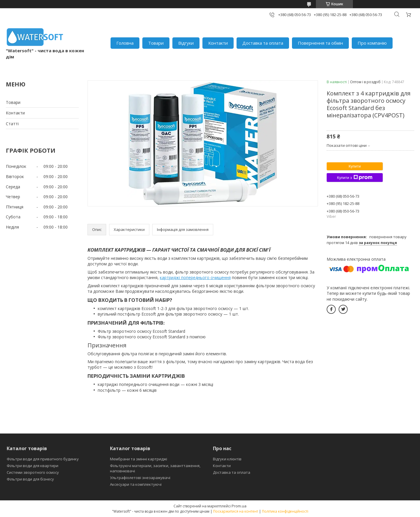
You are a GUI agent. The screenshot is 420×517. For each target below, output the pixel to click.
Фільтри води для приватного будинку (43, 459)
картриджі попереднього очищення (195, 277)
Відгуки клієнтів (227, 459)
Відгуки (186, 43)
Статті (12, 124)
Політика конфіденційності (285, 511)
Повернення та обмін (320, 43)
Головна (125, 43)
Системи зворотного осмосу (33, 472)
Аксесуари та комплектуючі (136, 484)
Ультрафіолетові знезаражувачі (140, 478)
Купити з (355, 177)
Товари (156, 43)
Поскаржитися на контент (236, 511)
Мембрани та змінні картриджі (139, 459)
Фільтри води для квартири (33, 466)
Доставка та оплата (263, 43)
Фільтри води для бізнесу (30, 479)
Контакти (218, 43)
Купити (355, 166)
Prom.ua (239, 506)
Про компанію (372, 43)
